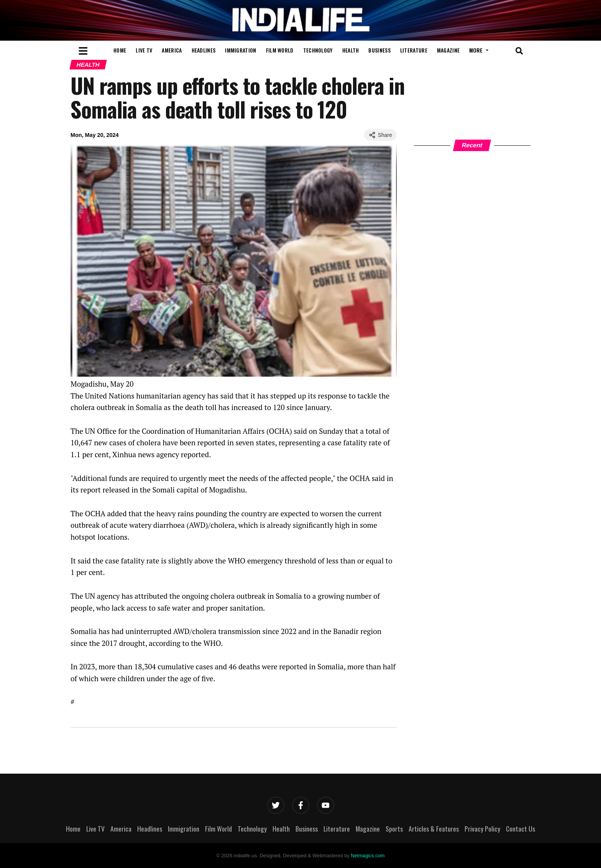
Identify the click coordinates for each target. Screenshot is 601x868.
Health (351, 50)
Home (120, 50)
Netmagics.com (368, 856)
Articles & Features (434, 828)
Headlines (204, 50)
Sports (394, 828)
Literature (414, 50)
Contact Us (521, 828)
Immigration (241, 50)
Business (379, 50)
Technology (318, 50)
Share (380, 135)
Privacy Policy (482, 828)
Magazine (448, 50)
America (172, 50)
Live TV (144, 50)
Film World (280, 50)
